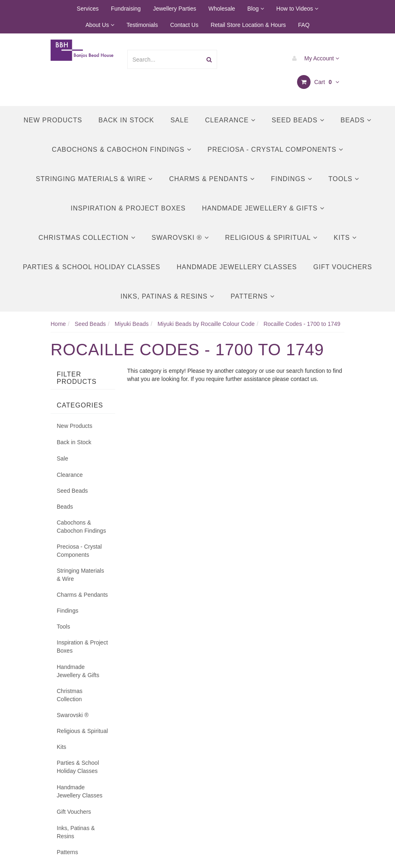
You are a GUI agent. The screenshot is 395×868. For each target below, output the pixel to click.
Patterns (252, 296)
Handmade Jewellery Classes (237, 267)
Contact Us (184, 25)
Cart (318, 82)
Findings (292, 179)
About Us (100, 25)
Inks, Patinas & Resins (167, 296)
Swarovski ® (180, 238)
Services (88, 9)
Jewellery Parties (175, 9)
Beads (356, 120)
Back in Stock (126, 120)
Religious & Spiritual (271, 238)
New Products (53, 120)
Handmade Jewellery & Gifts (263, 208)
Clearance (230, 120)
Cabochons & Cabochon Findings (121, 149)
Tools (344, 179)
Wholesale (222, 9)
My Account (314, 58)
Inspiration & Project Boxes (128, 208)
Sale (180, 120)
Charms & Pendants (212, 179)
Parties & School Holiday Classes (92, 267)
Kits (345, 238)
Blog (256, 9)
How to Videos (297, 9)
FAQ (304, 25)
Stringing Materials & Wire (94, 179)
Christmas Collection (87, 238)
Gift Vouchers (343, 267)
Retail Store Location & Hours (248, 25)
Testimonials (142, 25)
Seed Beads (298, 120)
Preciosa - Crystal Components (275, 149)
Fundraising (126, 9)
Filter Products (77, 378)
